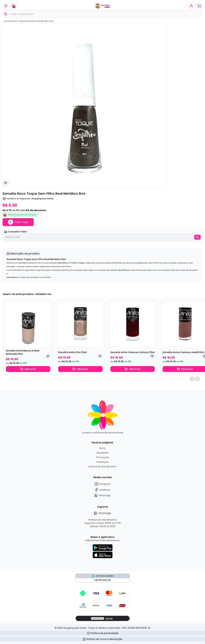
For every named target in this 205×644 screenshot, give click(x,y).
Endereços (103, 462)
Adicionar (28, 369)
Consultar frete (15, 232)
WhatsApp (103, 495)
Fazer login (18, 222)
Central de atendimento (103, 467)
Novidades (103, 453)
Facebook (102, 490)
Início (103, 448)
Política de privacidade (103, 633)
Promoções (103, 457)
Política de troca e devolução (103, 639)
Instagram (103, 484)
